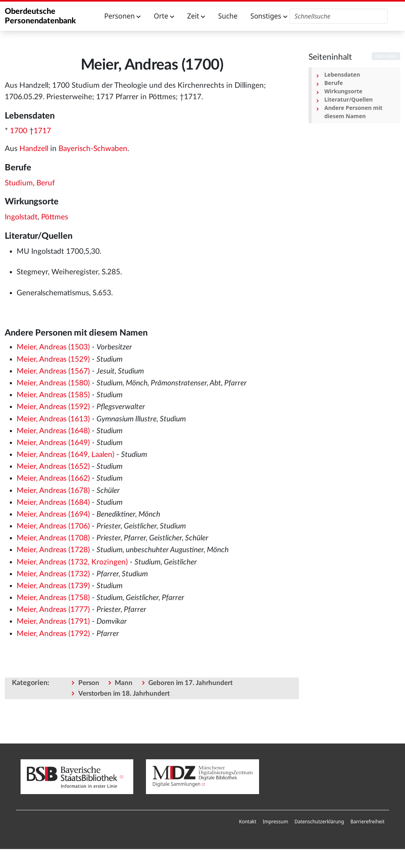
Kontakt (248, 822)
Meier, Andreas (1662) (53, 478)
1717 (42, 131)
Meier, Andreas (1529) (53, 359)
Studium (19, 183)
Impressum (275, 822)
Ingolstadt (21, 217)
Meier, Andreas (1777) (53, 610)
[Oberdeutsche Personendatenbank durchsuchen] (339, 16)
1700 (19, 131)
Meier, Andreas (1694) (53, 514)
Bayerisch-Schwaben (93, 149)
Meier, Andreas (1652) (53, 467)
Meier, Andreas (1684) (53, 503)
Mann (124, 683)
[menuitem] (248, 822)
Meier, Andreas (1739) (53, 586)
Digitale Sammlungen (176, 784)
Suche (228, 16)
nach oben (386, 56)
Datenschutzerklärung (319, 822)
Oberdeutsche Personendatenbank (40, 16)
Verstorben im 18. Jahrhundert (124, 693)
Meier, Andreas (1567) (53, 371)
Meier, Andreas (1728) (53, 550)
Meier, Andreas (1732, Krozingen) (72, 562)
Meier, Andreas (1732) (53, 574)
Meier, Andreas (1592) (53, 407)
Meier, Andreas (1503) (53, 347)
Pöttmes (55, 217)
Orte (164, 16)
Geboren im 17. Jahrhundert (190, 683)
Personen (123, 16)
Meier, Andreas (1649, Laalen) (65, 455)
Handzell (34, 149)
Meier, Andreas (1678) (53, 491)
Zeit (196, 16)
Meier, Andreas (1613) (53, 419)
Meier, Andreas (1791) (53, 622)
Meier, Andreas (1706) (53, 526)
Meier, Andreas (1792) (53, 634)
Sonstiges (269, 16)
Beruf (46, 183)
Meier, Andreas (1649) (53, 443)
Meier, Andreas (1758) (53, 598)
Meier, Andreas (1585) (53, 395)
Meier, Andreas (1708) (53, 538)
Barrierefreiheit (367, 822)
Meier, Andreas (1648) (53, 431)
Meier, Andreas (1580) (53, 383)
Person (89, 683)
